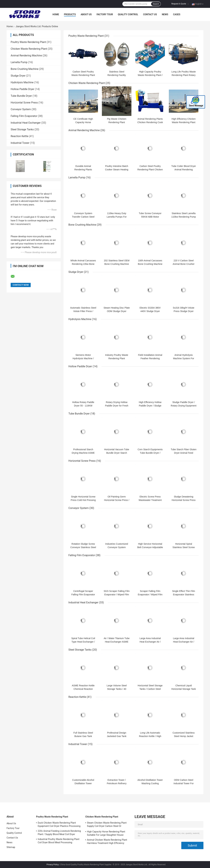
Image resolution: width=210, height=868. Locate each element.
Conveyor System (21, 109)
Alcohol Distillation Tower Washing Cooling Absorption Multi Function (150, 783)
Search (156, 4)
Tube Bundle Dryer (21, 96)
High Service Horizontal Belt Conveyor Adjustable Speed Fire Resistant (150, 547)
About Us (86, 14)
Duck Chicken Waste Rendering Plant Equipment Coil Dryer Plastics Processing (59, 824)
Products (70, 14)
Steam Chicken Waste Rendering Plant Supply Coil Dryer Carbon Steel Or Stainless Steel (107, 825)
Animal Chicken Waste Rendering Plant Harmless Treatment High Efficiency (107, 841)
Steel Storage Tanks (22, 129)
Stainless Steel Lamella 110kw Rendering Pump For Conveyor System (184, 217)
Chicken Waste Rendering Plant (29, 49)
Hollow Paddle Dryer (22, 89)
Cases (177, 14)
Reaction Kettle (20, 136)
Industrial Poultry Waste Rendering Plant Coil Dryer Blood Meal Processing (59, 841)
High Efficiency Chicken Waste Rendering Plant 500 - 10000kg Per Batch (184, 122)
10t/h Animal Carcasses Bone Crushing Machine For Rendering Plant (150, 264)
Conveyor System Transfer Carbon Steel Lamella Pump (83, 217)
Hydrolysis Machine (22, 82)
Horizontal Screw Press (24, 103)
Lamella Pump (19, 62)
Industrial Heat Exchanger (26, 123)
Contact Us (150, 14)
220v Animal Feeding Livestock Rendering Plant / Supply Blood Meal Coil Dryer (59, 833)
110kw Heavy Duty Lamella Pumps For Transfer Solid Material (117, 217)
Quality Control (128, 14)
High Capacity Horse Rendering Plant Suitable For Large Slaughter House (106, 833)
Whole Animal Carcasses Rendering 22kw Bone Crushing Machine (83, 264)
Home (56, 14)
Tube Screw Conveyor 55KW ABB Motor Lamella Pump (150, 217)
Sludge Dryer (18, 76)
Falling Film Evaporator (24, 116)
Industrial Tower (20, 143)
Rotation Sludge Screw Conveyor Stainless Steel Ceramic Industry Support (83, 547)
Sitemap (11, 847)
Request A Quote (179, 4)
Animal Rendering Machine (26, 56)
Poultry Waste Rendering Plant (28, 42)
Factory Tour (105, 14)
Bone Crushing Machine (25, 69)
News (165, 14)
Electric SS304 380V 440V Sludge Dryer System (150, 311)
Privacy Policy (53, 865)
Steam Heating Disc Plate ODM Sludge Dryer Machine (117, 311)
